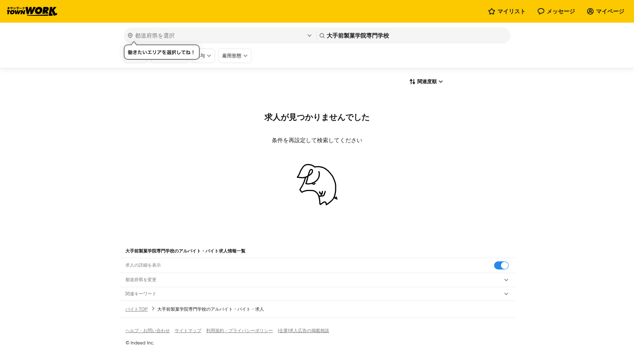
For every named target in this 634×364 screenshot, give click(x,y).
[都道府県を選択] (219, 36)
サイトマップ (188, 330)
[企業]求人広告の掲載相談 (303, 330)
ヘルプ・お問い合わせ (148, 330)
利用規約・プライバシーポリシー (240, 330)
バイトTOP (136, 309)
